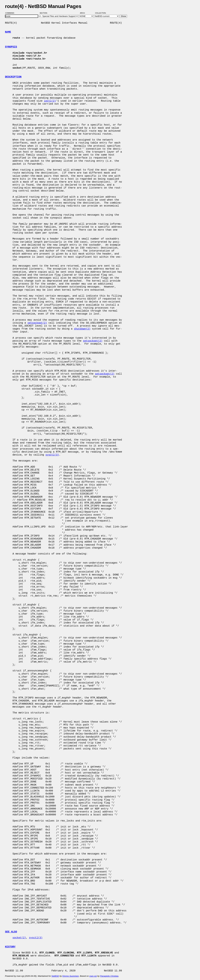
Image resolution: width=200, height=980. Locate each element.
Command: (11, 13)
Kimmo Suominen (70, 976)
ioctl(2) (50, 101)
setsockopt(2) (37, 323)
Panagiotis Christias (109, 976)
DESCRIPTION (13, 77)
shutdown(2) (82, 329)
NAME (8, 32)
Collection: (101, 13)
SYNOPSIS (11, 47)
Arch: (84, 13)
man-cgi (93, 976)
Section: (44, 13)
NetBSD (55, 976)
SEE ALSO (11, 932)
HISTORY (10, 947)
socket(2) (19, 938)
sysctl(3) (52, 455)
